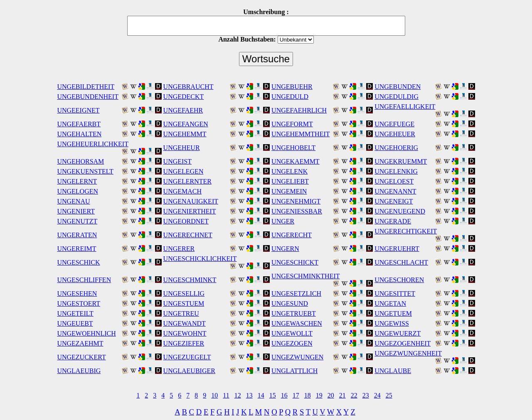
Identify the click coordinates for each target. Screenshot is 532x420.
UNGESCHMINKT (190, 280)
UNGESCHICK (78, 262)
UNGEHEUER (395, 134)
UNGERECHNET (188, 235)
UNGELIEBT (290, 181)
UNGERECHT (292, 235)
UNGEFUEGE (394, 124)
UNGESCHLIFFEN (84, 280)
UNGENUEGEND (400, 211)
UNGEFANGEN (186, 124)
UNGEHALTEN (79, 134)
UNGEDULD (290, 97)
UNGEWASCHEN (297, 323)
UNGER (283, 221)
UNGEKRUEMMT (401, 161)
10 (214, 395)
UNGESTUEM (184, 303)
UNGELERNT (77, 181)
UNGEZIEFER (184, 343)
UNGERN (285, 249)
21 (342, 395)
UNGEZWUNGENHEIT (408, 353)
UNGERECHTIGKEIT (406, 231)
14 (261, 395)
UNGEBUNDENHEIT (88, 97)
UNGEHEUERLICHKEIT (93, 144)
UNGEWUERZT (398, 333)
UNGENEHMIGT (296, 201)
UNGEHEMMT (185, 134)
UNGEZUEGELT (187, 357)
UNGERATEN (77, 235)
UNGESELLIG (184, 294)
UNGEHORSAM (80, 161)
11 (226, 395)
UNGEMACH (182, 191)
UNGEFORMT (292, 124)
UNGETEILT (75, 313)
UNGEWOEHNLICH (86, 333)
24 (377, 395)
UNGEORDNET (186, 221)
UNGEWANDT (185, 323)
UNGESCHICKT (295, 262)
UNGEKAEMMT (296, 161)
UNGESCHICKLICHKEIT (200, 259)
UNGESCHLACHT (401, 262)
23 (366, 395)
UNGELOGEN (78, 191)
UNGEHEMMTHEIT (300, 134)
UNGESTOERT (79, 303)
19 (319, 395)
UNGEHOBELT (293, 148)
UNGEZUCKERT (81, 357)
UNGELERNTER (187, 181)
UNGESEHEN (77, 294)
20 (331, 395)
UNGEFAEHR (183, 110)
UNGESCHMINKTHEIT (305, 276)
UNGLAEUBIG (79, 371)
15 (273, 395)
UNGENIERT (76, 211)
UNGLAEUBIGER (189, 371)
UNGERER (179, 249)
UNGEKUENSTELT (85, 171)
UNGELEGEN (183, 171)
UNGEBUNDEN (398, 87)
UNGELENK (289, 171)
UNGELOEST (394, 181)
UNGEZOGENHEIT (403, 343)
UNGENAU (73, 201)
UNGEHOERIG (396, 148)
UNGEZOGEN (292, 343)
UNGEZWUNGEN (297, 357)
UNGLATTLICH (294, 371)
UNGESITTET (395, 294)
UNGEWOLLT (292, 333)
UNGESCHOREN (399, 280)
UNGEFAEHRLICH (299, 110)
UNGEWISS (392, 323)
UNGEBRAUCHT (188, 87)
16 (284, 395)
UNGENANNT (395, 191)
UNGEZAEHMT (80, 343)
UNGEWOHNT (185, 333)
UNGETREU (181, 313)
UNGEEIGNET (78, 110)
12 (238, 395)
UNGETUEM (393, 313)
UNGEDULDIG (397, 97)
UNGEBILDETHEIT (86, 87)
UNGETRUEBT (294, 313)
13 (249, 395)
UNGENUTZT (77, 221)
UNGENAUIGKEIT (191, 201)
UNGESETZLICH (296, 294)
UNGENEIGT (394, 201)
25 (389, 395)
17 (296, 395)
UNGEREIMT (76, 249)
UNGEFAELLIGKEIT (405, 107)
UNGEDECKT (184, 97)
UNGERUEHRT (397, 249)
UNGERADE (393, 221)
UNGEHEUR (182, 148)
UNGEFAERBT (79, 124)
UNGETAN (390, 303)
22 (354, 395)
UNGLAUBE (393, 371)
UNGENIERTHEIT (190, 211)
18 (308, 395)
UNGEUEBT (75, 323)
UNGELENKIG (396, 171)
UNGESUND (290, 303)
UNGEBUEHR (292, 87)
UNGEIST (177, 161)
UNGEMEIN (289, 191)
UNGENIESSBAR (297, 211)
